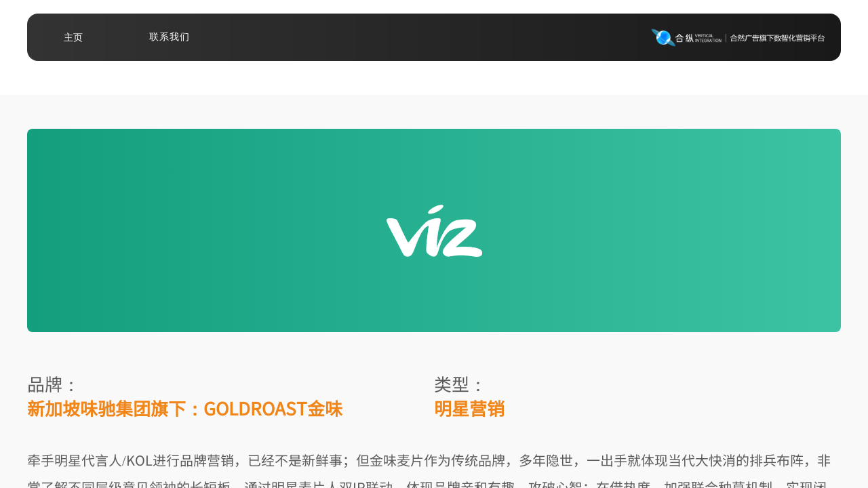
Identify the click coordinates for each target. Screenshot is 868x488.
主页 (73, 37)
